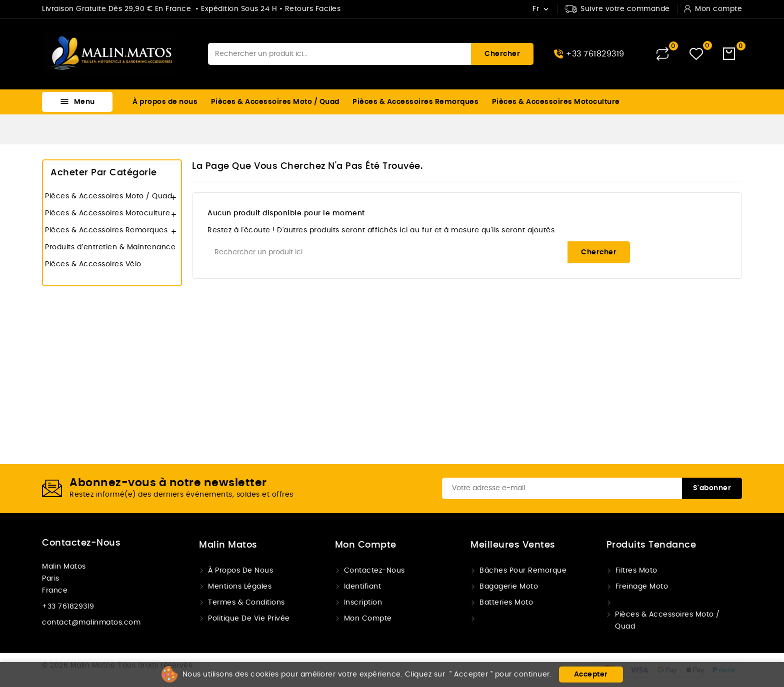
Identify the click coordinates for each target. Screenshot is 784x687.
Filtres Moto (636, 571)
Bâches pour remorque (523, 571)
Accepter (591, 675)
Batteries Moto (506, 603)
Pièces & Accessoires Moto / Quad (275, 102)
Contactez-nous (81, 543)
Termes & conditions (246, 603)
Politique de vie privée (249, 619)
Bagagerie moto (509, 587)
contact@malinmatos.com (91, 623)
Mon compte (368, 619)
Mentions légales (240, 587)
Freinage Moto (642, 587)
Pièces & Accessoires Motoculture (556, 102)
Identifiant (363, 587)
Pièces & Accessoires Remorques (415, 102)
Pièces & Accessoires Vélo (93, 264)
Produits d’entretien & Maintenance (110, 247)
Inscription (363, 603)
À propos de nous (165, 102)
